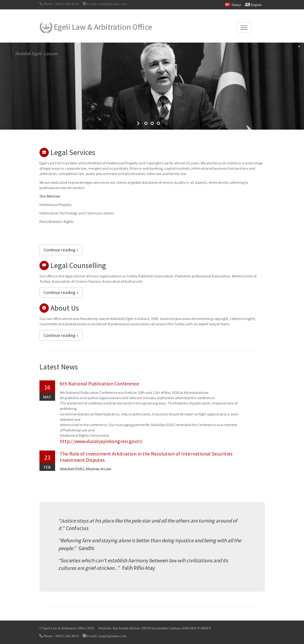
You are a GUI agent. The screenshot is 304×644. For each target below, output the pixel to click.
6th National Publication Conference (99, 384)
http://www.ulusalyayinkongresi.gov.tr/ (101, 441)
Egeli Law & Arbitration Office (96, 27)
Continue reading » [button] (61, 250)
